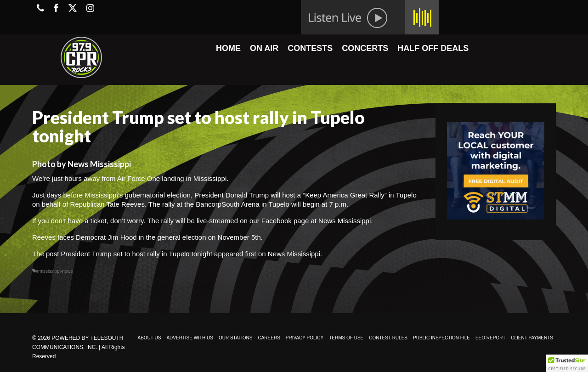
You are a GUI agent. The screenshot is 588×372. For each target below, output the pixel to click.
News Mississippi (294, 254)
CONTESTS (310, 48)
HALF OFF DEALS (433, 48)
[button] (567, 363)
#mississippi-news (54, 271)
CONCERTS (365, 48)
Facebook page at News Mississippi (316, 221)
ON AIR (264, 48)
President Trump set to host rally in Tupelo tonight (137, 254)
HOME (228, 48)
